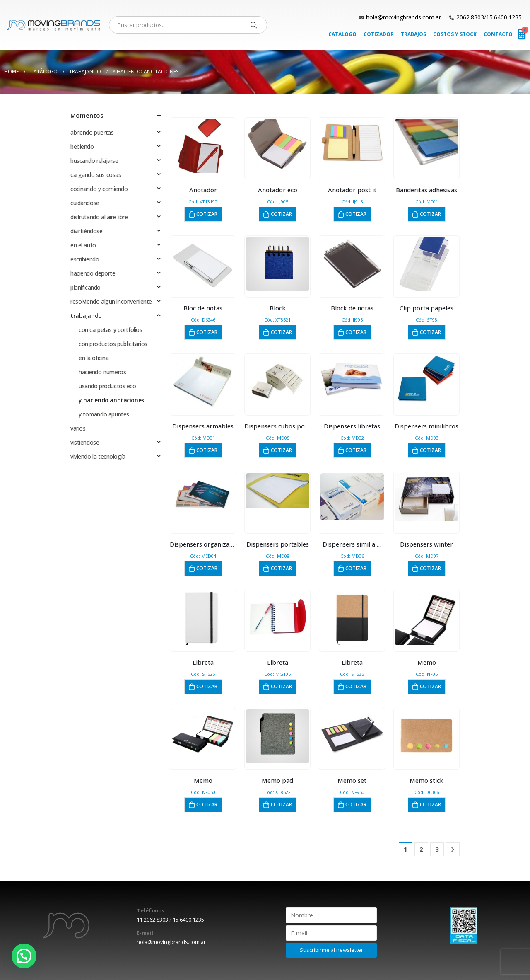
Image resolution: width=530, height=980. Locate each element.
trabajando (86, 316)
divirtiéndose (87, 231)
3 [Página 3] (437, 849)
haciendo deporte (93, 273)
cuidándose (85, 203)
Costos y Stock (455, 34)
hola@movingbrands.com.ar (404, 17)
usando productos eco (107, 386)
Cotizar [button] (207, 214)
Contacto (498, 34)
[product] (203, 146)
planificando (86, 287)
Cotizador (379, 34)
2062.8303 (470, 17)
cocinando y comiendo (99, 189)
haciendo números (102, 372)
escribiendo (85, 259)
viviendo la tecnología (98, 456)
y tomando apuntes (104, 414)
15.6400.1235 (504, 17)
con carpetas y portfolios (111, 330)
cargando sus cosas (96, 175)
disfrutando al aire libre (99, 217)
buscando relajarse (94, 161)
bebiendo (82, 146)
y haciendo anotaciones (111, 400)
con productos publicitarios (113, 344)
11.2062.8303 (152, 920)
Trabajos (413, 34)
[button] (24, 956)
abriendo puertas (92, 132)
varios (78, 428)
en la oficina (94, 358)
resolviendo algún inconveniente (111, 301)
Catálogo (342, 34)
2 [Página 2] (421, 849)
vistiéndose (85, 442)
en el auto (83, 245)
